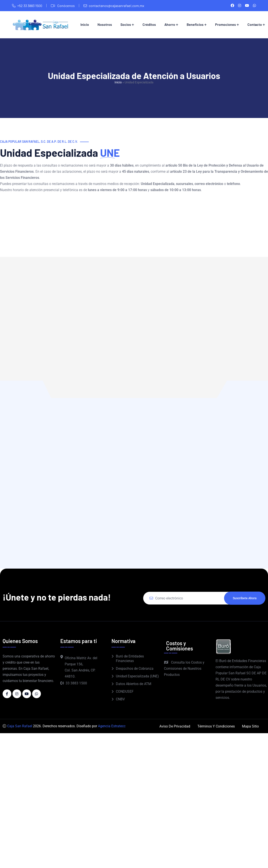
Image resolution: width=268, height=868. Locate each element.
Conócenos (66, 6)
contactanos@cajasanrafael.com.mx (117, 6)
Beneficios (195, 24)
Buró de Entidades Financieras (130, 659)
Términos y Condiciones (216, 726)
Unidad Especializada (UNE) (137, 676)
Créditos (149, 24)
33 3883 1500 (74, 683)
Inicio (85, 24)
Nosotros (105, 24)
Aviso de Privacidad (175, 726)
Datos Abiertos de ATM (134, 684)
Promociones (225, 24)
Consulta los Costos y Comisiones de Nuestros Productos (184, 669)
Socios (126, 24)
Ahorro (170, 24)
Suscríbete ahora (245, 598)
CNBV (120, 699)
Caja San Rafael (20, 726)
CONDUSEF (125, 691)
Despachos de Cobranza (135, 669)
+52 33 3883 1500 (30, 6)
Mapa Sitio (250, 726)
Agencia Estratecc (112, 726)
